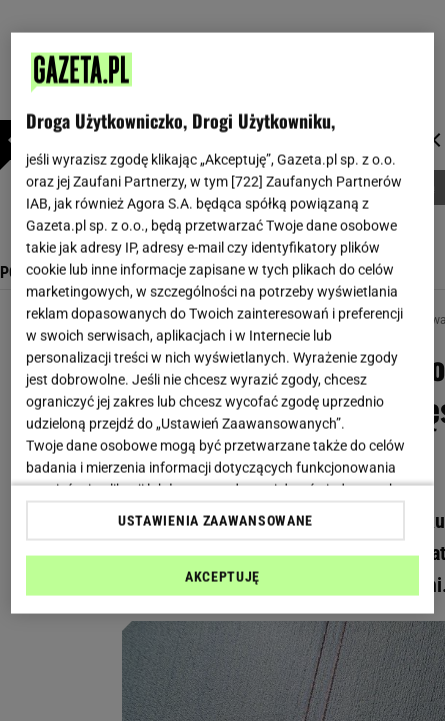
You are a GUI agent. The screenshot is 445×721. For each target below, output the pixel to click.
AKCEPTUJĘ (222, 576)
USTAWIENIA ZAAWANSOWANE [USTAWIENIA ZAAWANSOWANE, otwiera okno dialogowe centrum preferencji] (215, 520)
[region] (222, 323)
